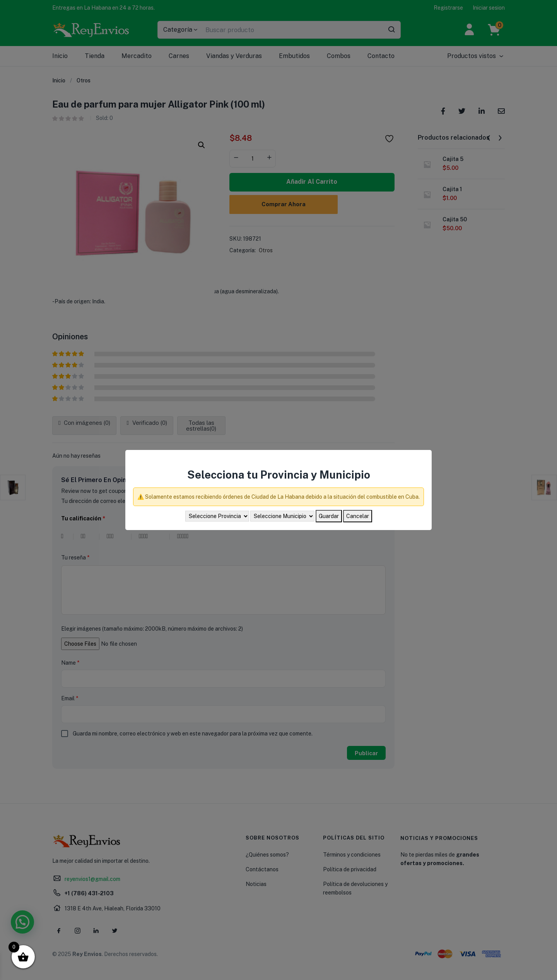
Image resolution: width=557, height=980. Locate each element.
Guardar (329, 516)
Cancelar (358, 516)
